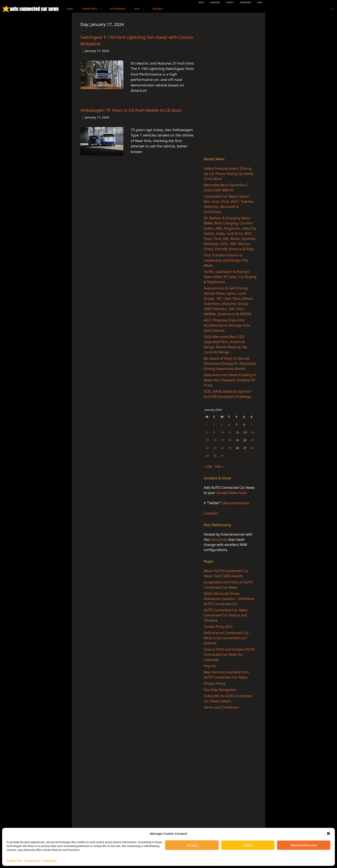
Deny (248, 845)
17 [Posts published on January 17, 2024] (222, 440)
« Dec (208, 467)
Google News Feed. (232, 493)
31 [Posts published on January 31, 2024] (222, 456)
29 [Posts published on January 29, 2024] (207, 456)
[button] (328, 833)
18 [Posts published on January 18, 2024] (230, 440)
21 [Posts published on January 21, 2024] (252, 440)
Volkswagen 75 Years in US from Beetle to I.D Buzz (131, 110)
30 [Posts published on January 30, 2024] (215, 456)
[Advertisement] (230, 86)
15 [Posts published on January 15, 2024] (207, 440)
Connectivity (94, 9)
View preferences (304, 845)
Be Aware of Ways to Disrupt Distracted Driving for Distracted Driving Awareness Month (230, 364)
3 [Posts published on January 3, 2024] (221, 424)
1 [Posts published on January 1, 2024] (206, 424)
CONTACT (230, 2)
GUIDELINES (215, 2)
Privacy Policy (33, 860)
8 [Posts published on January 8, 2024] (206, 432)
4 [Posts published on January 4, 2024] (229, 424)
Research (158, 9)
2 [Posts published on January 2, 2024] (214, 424)
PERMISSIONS (245, 2)
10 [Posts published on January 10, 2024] (222, 432)
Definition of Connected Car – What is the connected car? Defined (227, 638)
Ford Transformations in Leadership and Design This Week (226, 260)
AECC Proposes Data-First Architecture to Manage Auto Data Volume (227, 325)
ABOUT (201, 2)
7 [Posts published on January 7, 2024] (252, 424)
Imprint (210, 666)
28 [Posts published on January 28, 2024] (252, 448)
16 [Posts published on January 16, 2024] (215, 440)
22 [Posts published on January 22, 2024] (207, 448)
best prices (219, 539)
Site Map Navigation (220, 690)
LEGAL (260, 2)
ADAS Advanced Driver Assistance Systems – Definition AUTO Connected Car (229, 599)
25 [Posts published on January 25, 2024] (230, 448)
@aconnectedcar (236, 503)
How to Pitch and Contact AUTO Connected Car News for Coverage (229, 654)
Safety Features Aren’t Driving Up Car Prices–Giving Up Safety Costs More (229, 174)
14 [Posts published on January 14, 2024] (252, 432)
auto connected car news (34, 9)
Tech (141, 9)
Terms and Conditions (221, 707)
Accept (192, 845)
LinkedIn (211, 513)
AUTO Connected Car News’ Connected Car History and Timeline (226, 615)
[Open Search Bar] (332, 9)
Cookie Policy (14, 860)
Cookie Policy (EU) (218, 627)
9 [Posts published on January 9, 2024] (214, 432)
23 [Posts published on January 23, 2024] (215, 448)
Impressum (50, 860)
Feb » (219, 467)
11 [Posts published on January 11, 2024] (230, 432)
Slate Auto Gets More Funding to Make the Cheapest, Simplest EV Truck (230, 380)
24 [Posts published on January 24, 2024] (222, 448)
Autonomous (118, 9)
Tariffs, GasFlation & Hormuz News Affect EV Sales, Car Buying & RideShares (230, 277)
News (70, 9)
